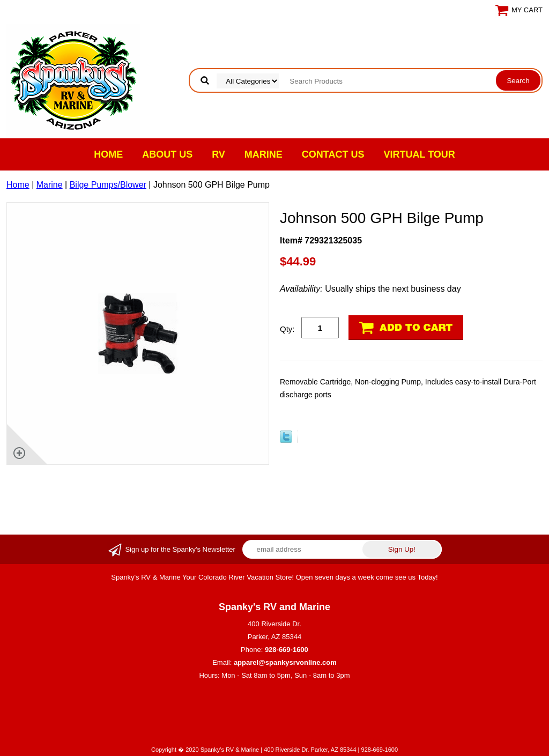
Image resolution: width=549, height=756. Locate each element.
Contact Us (333, 154)
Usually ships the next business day (370, 289)
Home (108, 154)
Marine (264, 154)
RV (218, 154)
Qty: (287, 329)
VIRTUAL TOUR (420, 154)
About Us (167, 154)
